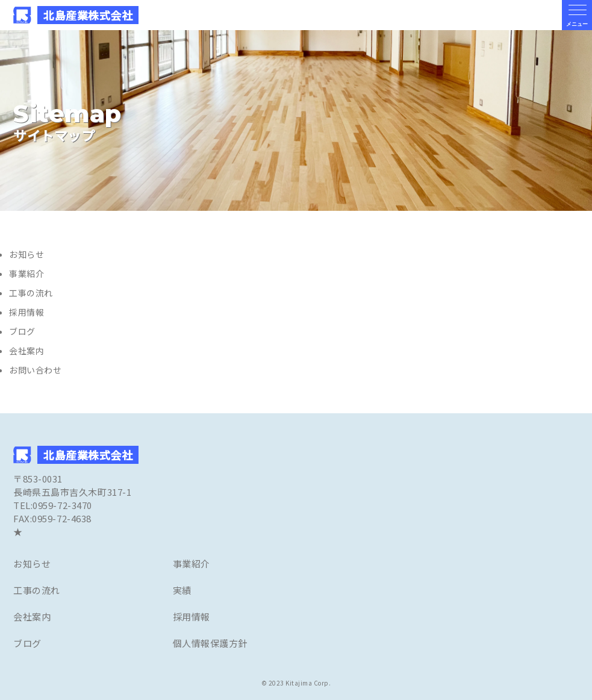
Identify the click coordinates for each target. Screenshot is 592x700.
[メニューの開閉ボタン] (577, 15)
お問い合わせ (35, 370)
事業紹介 (26, 273)
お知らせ (26, 254)
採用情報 (26, 312)
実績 (182, 590)
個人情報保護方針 (210, 643)
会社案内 (26, 351)
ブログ (22, 331)
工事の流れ (31, 293)
